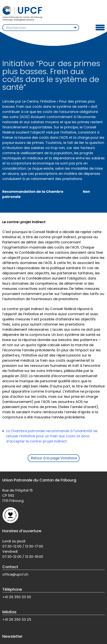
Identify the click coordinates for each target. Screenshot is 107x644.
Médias (9, 612)
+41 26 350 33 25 (17, 619)
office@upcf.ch (15, 574)
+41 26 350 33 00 (17, 597)
